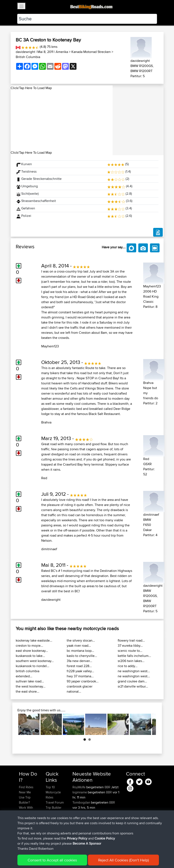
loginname (80, 792)
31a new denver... (79, 661)
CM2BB (108, 833)
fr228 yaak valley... (80, 671)
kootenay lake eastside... (34, 640)
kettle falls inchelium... (134, 656)
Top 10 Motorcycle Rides (53, 792)
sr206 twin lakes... (131, 661)
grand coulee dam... (132, 681)
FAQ (22, 838)
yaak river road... (79, 646)
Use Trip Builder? (25, 800)
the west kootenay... (31, 686)
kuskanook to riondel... (33, 666)
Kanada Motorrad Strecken (91, 52)
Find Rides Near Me (26, 790)
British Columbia (28, 57)
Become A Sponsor (26, 830)
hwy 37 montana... (80, 676)
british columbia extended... (28, 674)
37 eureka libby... (130, 646)
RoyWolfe (79, 787)
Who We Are (54, 813)
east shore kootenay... (32, 651)
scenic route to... (130, 651)
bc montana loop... (80, 651)
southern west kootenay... (35, 661)
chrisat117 (79, 823)
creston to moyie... (29, 646)
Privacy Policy (76, 859)
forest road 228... (79, 666)
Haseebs (79, 813)
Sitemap (59, 859)
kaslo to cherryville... (82, 656)
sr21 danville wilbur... (133, 686)
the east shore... (28, 691)
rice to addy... (128, 666)
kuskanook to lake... (30, 656)
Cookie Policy (97, 859)
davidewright (25, 52)
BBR (107, 787)
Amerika (62, 52)
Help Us (51, 823)
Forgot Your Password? (27, 820)
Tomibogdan (82, 802)
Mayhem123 (50, 346)
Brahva (46, 422)
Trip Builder (54, 808)
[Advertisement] (62, 120)
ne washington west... (134, 671)
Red (44, 478)
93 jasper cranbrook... (83, 681)
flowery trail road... (131, 640)
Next (150, 724)
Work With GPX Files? (26, 810)
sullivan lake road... (30, 681)
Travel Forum (55, 802)
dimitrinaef (49, 549)
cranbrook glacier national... (80, 689)
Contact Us (53, 818)
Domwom (80, 833)
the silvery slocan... (81, 640)
